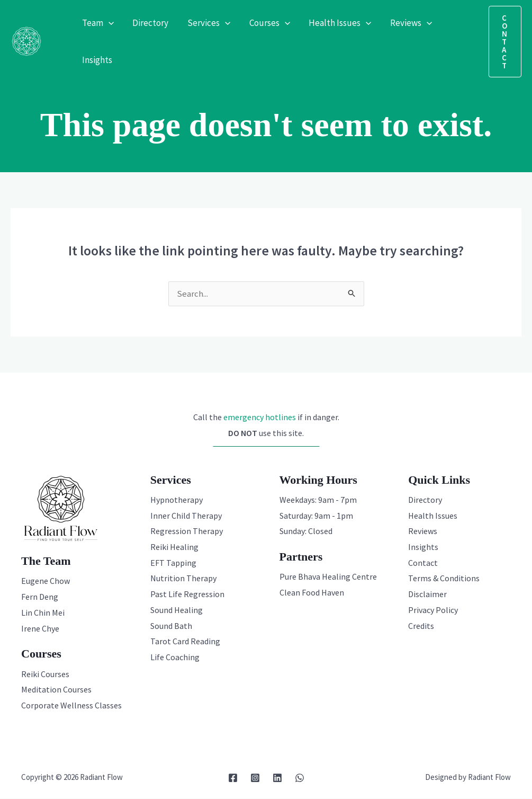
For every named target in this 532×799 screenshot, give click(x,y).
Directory (425, 500)
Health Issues (433, 516)
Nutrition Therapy (183, 579)
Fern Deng (40, 597)
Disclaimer (427, 594)
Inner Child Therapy (186, 516)
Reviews (423, 531)
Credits (421, 626)
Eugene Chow (46, 581)
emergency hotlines (260, 418)
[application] (108, 23)
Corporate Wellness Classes (71, 706)
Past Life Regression (187, 594)
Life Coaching (175, 658)
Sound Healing (177, 610)
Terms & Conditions (444, 579)
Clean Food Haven (312, 593)
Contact (423, 563)
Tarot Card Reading (185, 642)
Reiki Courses (45, 674)
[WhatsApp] (300, 778)
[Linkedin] (277, 778)
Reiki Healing (174, 547)
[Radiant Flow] (26, 40)
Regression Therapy (187, 531)
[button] (505, 42)
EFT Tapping (173, 563)
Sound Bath (171, 626)
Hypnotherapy (177, 500)
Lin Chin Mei (43, 613)
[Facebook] (233, 778)
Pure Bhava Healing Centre (328, 577)
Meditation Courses (56, 690)
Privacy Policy (433, 610)
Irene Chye (40, 629)
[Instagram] (255, 778)
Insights (423, 547)
